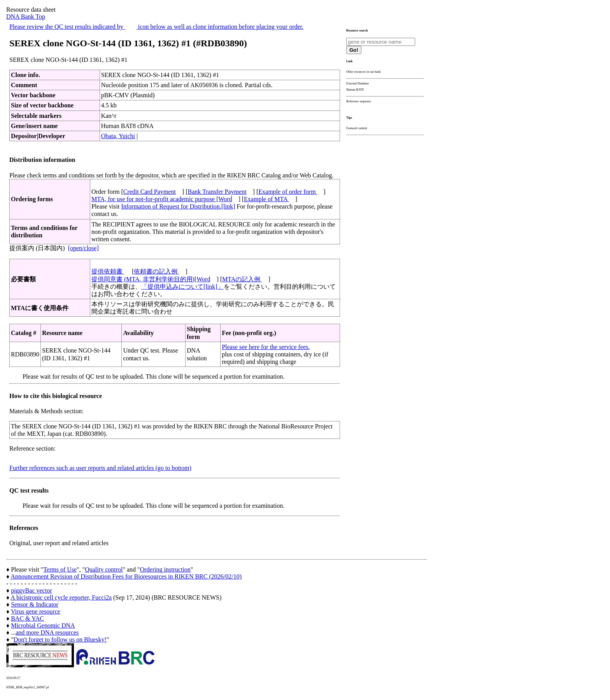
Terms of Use (60, 569)
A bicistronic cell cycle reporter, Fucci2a (61, 597)
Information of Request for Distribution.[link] (178, 206)
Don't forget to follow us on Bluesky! (60, 639)
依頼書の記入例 (156, 271)
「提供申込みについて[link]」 (182, 287)
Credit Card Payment (150, 192)
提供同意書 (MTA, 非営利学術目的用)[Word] (155, 279)
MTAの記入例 (242, 279)
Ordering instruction (165, 569)
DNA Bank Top (26, 17)
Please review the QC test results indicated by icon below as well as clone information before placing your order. (156, 27)
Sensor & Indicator (35, 604)
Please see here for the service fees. (266, 347)
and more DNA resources (47, 632)
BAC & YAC (27, 618)
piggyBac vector (31, 590)
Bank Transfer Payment (217, 192)
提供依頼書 (108, 271)
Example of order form (288, 192)
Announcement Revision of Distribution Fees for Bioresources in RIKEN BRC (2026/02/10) (126, 576)
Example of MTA (266, 199)
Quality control (104, 569)
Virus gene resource (36, 611)
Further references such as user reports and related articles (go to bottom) (100, 468)
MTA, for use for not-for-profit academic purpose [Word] (166, 199)
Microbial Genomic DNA (43, 625)
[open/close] (83, 248)
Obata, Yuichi (118, 136)
